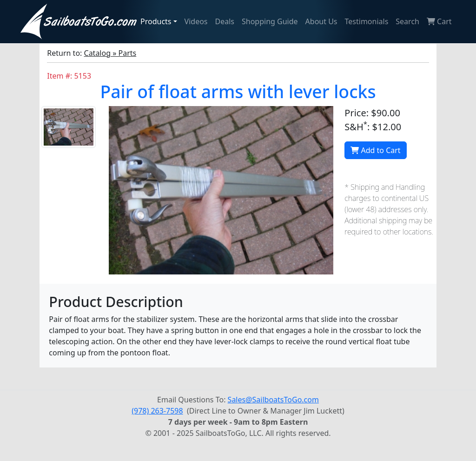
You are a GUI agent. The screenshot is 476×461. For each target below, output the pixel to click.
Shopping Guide (270, 21)
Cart (439, 21)
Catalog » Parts (110, 53)
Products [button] (156, 21)
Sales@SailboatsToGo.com (273, 400)
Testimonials (367, 21)
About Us (321, 21)
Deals (225, 21)
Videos (196, 21)
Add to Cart (375, 150)
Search (407, 21)
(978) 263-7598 (157, 411)
